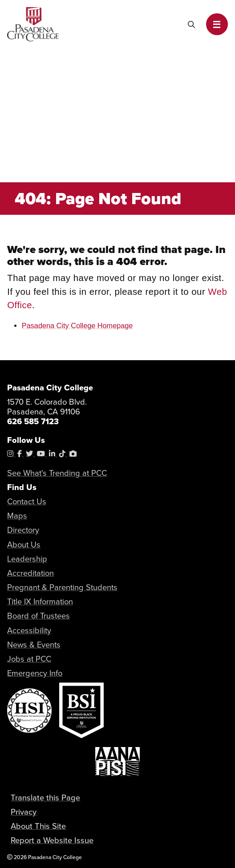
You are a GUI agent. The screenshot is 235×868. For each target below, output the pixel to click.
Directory (23, 530)
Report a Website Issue (52, 840)
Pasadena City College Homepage (77, 325)
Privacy (24, 812)
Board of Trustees (38, 616)
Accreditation (30, 573)
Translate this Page (45, 798)
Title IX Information (40, 601)
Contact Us (27, 501)
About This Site (38, 826)
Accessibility (29, 630)
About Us (24, 545)
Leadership (27, 559)
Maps (17, 516)
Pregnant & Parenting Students (62, 587)
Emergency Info (35, 673)
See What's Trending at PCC (57, 473)
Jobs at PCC (29, 659)
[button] (217, 24)
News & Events (34, 645)
